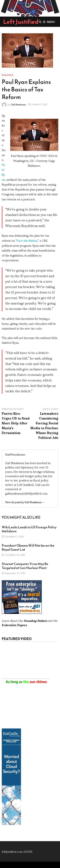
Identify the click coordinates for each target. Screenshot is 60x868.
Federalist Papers (14, 625)
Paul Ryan (3, 172)
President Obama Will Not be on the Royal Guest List (28, 548)
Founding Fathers (35, 620)
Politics (7, 75)
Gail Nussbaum (18, 104)
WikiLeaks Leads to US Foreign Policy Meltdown (29, 529)
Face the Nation (27, 240)
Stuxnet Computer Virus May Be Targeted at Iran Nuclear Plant (25, 566)
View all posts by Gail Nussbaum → (25, 502)
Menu (49, 22)
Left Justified (21, 22)
